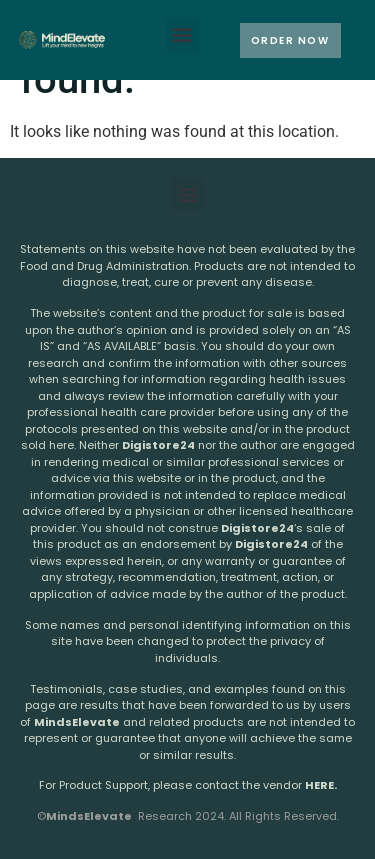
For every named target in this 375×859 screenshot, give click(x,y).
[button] (182, 35)
